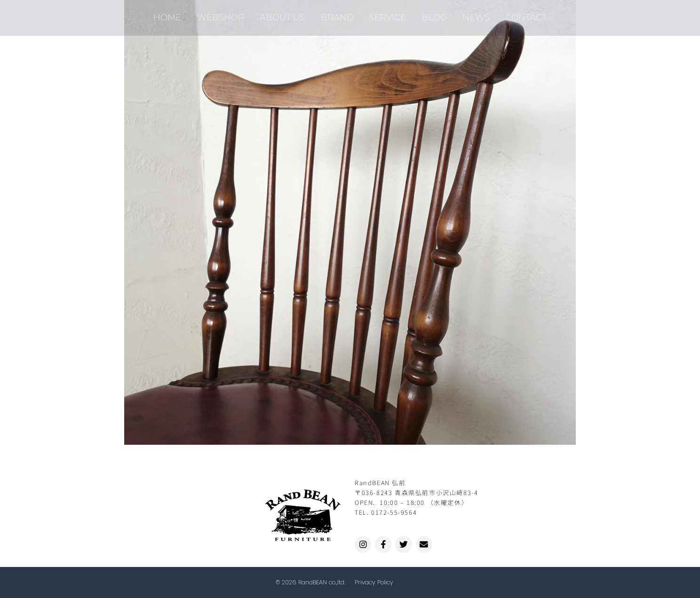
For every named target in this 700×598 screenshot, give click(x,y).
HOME (173, 14)
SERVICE (387, 14)
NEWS (472, 14)
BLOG (432, 14)
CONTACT (521, 14)
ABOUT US (285, 14)
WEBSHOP (225, 14)
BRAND (338, 14)
